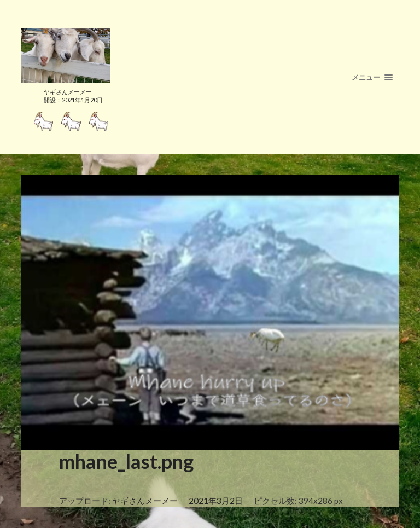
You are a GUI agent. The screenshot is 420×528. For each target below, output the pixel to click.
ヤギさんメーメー (145, 501)
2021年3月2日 (216, 501)
